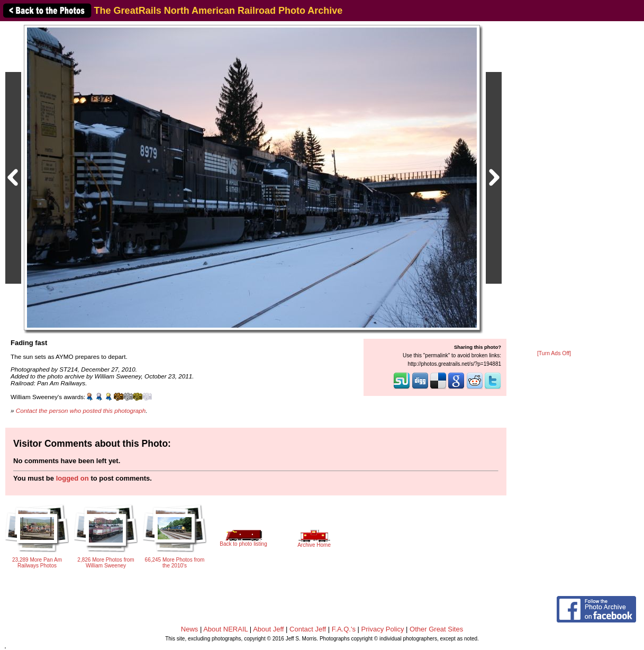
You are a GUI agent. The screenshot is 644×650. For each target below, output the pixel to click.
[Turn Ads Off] (554, 353)
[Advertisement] (554, 186)
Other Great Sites (436, 629)
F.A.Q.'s (344, 629)
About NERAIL (225, 629)
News (190, 629)
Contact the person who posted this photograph (81, 410)
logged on (72, 478)
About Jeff (268, 629)
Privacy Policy (383, 629)
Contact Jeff (308, 629)
